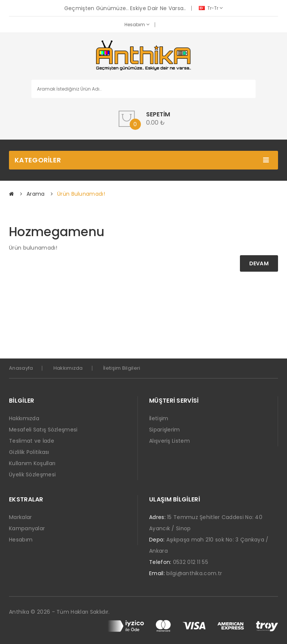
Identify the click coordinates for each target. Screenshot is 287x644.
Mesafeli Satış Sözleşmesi (43, 430)
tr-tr (211, 8)
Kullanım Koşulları (32, 463)
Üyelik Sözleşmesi (32, 474)
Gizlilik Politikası (29, 452)
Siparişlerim (165, 430)
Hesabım (137, 25)
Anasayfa (21, 368)
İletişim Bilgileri (122, 368)
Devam (259, 263)
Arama (36, 194)
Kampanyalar (27, 528)
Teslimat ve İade (32, 441)
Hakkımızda (68, 368)
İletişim (159, 418)
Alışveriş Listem (169, 441)
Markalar (20, 517)
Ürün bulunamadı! (81, 194)
